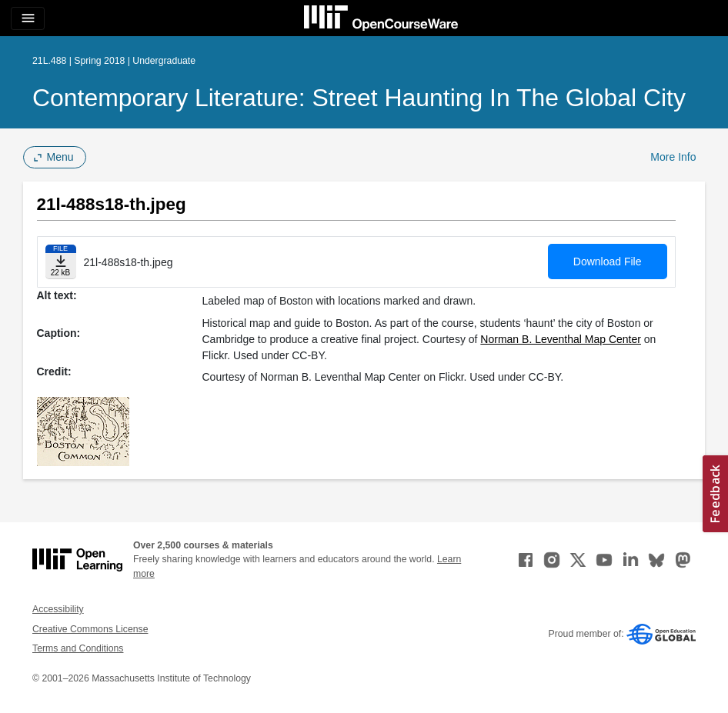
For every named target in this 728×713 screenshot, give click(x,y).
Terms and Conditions (78, 648)
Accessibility (58, 609)
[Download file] (61, 262)
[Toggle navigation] (28, 18)
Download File (608, 262)
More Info (673, 157)
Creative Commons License (90, 629)
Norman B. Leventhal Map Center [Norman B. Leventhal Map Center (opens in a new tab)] (561, 339)
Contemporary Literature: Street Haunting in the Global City (359, 98)
